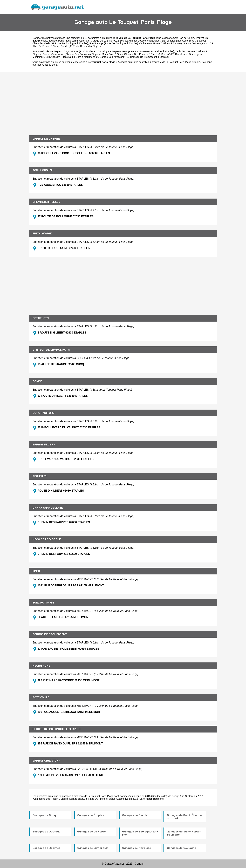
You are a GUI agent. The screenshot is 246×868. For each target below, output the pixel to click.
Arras (45, 65)
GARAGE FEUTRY (44, 445)
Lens (55, 65)
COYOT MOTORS (43, 413)
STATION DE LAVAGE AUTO (51, 350)
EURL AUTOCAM (43, 603)
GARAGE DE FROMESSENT (50, 634)
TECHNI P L (40, 476)
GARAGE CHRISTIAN (46, 761)
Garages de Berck (135, 815)
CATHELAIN (41, 318)
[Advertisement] (123, 101)
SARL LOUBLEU (43, 170)
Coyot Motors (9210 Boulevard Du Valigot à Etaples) (92, 51)
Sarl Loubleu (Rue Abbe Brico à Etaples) (184, 41)
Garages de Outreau (46, 832)
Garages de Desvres (46, 848)
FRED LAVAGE (42, 234)
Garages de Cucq (44, 815)
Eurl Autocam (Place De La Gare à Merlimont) (70, 57)
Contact (139, 864)
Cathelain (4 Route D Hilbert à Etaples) (161, 43)
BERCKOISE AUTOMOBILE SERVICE (57, 729)
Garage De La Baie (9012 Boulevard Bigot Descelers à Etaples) (126, 41)
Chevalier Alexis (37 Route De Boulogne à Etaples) (60, 43)
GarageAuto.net (41, 38)
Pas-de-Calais (186, 38)
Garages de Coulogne (182, 848)
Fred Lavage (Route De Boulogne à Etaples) (114, 43)
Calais (197, 62)
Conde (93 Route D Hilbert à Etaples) (81, 46)
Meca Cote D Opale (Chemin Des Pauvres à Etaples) (131, 54)
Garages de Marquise (137, 848)
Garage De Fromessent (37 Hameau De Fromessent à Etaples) (134, 57)
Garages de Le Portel (92, 832)
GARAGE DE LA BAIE (46, 139)
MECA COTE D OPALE (47, 539)
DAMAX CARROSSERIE (48, 508)
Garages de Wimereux (93, 848)
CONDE (37, 381)
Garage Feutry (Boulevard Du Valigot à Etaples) (148, 51)
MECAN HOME (41, 666)
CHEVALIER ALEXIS (46, 202)
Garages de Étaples (90, 815)
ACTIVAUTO (41, 697)
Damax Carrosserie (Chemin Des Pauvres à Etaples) (72, 54)
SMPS (36, 571)
